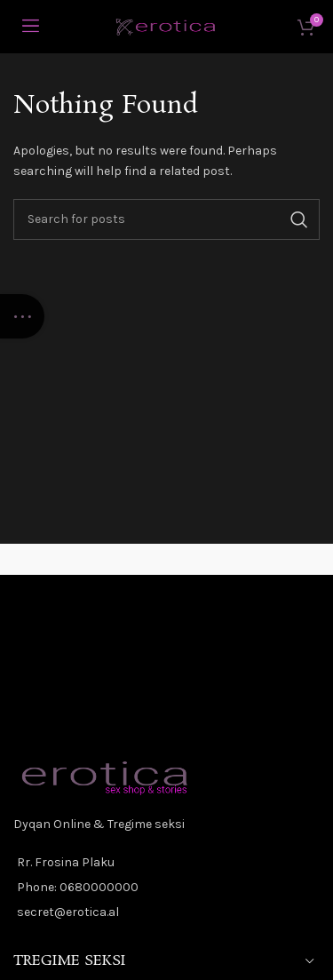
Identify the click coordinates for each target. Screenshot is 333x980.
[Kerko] (166, 219)
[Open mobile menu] (30, 27)
